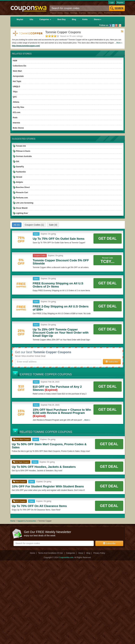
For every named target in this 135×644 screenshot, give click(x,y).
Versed (19, 177)
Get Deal (107, 238)
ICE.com (17, 112)
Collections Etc (20, 66)
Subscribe (112, 362)
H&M (15, 61)
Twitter (113, 25)
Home (13, 521)
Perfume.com (22, 198)
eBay (66, 13)
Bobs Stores (18, 128)
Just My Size (19, 107)
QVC (15, 97)
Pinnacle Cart (22, 193)
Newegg (74, 13)
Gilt (18, 161)
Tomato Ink (21, 146)
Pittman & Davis (23, 151)
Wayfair (20, 19)
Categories (45, 19)
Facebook (110, 25)
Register (120, 3)
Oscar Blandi (22, 208)
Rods (15, 118)
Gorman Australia (24, 156)
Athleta (16, 102)
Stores (97, 19)
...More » (118, 43)
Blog (74, 19)
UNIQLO (17, 87)
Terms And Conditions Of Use (50, 553)
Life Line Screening (25, 203)
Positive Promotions (112, 13)
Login (112, 3)
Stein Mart (17, 71)
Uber (100, 13)
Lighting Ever (22, 213)
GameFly (20, 167)
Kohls (85, 19)
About (81, 553)
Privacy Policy (99, 553)
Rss (120, 25)
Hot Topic (17, 81)
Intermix (17, 123)
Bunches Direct (23, 187)
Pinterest (116, 25)
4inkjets (20, 182)
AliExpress (92, 13)
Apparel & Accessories (27, 521)
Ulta (31, 19)
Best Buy (61, 19)
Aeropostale (18, 76)
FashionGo (21, 172)
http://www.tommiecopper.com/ (26, 46)
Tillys (15, 92)
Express (82, 13)
